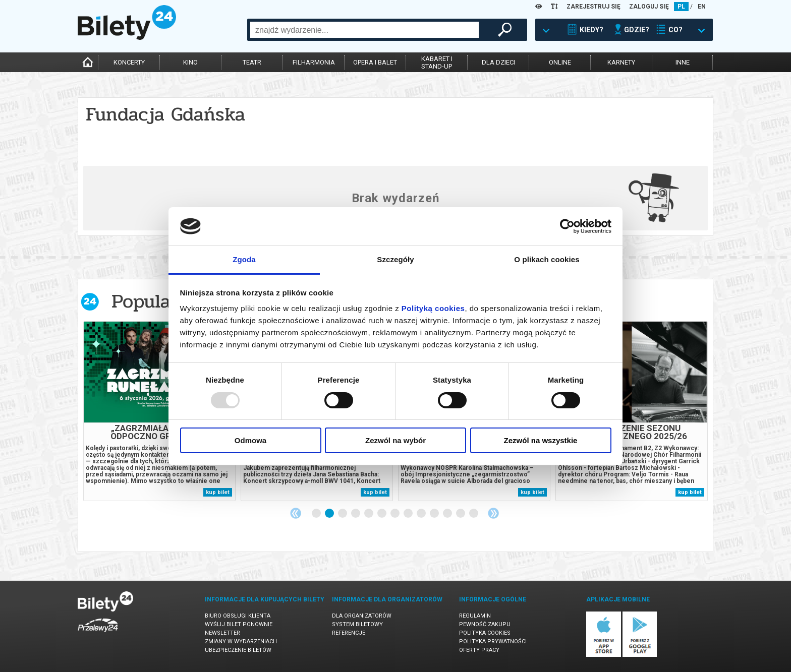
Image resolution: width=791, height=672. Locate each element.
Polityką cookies (433, 308)
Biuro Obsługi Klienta (238, 616)
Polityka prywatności (493, 642)
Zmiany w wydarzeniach (241, 642)
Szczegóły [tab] (395, 259)
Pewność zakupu (485, 624)
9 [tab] (422, 514)
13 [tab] (474, 514)
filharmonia (314, 62)
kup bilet (218, 492)
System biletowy (357, 624)
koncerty (129, 62)
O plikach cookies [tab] (547, 259)
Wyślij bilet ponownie (239, 624)
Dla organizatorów (362, 616)
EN (702, 7)
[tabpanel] (159, 411)
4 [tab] (356, 514)
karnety (621, 62)
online (560, 62)
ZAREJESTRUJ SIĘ (594, 7)
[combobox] (364, 30)
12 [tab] (461, 514)
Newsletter (222, 633)
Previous (296, 513)
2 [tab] (330, 514)
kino (190, 62)
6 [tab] (382, 514)
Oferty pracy (479, 650)
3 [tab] (343, 514)
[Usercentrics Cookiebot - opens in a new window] (567, 226)
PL (681, 7)
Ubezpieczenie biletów (238, 650)
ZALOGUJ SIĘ (649, 7)
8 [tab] (409, 514)
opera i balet (375, 62)
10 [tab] (435, 514)
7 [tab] (395, 514)
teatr (252, 62)
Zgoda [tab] (244, 259)
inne (683, 62)
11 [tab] (448, 514)
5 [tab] (369, 514)
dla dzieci (498, 62)
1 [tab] (317, 514)
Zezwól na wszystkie (541, 440)
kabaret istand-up (437, 63)
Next (493, 513)
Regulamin (475, 616)
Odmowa (250, 440)
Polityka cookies (485, 633)
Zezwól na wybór (395, 440)
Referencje (349, 633)
